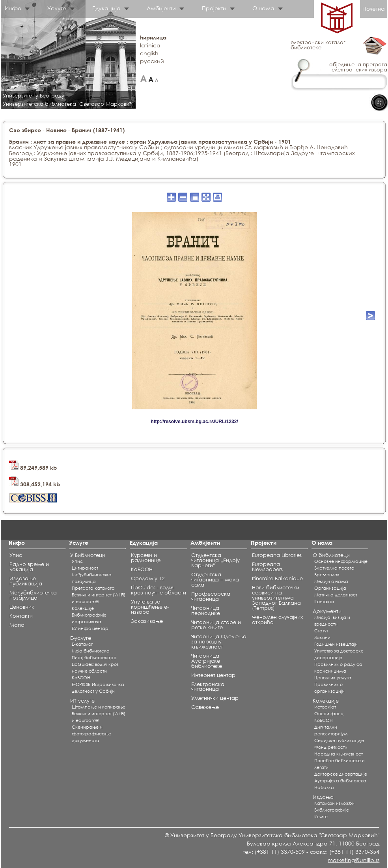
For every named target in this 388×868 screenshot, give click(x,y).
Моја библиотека (91, 651)
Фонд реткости (331, 747)
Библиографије (332, 810)
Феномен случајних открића (277, 620)
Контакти (21, 616)
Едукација (106, 8)
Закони (322, 637)
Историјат (325, 707)
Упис (16, 555)
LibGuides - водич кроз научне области (159, 590)
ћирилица (153, 37)
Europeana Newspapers (267, 567)
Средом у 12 (148, 578)
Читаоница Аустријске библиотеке (207, 661)
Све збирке (25, 130)
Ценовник (22, 607)
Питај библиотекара (94, 658)
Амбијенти (161, 8)
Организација (330, 588)
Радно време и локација (29, 567)
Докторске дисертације (341, 774)
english (149, 53)
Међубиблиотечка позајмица (33, 595)
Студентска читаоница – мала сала (215, 580)
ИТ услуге (82, 701)
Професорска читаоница (211, 596)
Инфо (13, 8)
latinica (150, 45)
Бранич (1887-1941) (98, 130)
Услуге (57, 8)
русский (152, 61)
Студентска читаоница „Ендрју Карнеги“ (215, 560)
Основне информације (341, 561)
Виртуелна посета (334, 568)
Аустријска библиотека (340, 781)
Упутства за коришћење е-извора (150, 607)
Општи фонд (329, 714)
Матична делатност (336, 595)
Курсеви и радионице (146, 558)
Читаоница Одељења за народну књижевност (219, 642)
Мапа (17, 625)
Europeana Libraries (277, 555)
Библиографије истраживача (89, 618)
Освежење (205, 707)
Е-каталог (82, 644)
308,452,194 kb (35, 484)
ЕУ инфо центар (90, 628)
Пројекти (214, 8)
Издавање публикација (26, 581)
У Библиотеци (88, 555)
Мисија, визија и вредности (332, 621)
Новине (56, 130)
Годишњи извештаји (336, 644)
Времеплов (327, 575)
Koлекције (83, 608)
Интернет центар (213, 675)
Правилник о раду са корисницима (338, 668)
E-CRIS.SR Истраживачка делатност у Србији (98, 688)
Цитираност (85, 568)
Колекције (326, 701)
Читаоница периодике (206, 611)
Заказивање (147, 621)
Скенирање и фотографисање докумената (91, 734)
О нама (263, 8)
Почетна (374, 8)
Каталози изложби (334, 803)
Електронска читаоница (208, 687)
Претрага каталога (93, 588)
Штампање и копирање (99, 707)
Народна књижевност (339, 754)
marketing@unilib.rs (353, 860)
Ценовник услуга (333, 678)
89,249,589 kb (33, 468)
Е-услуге (81, 638)
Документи (327, 611)
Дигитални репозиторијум (331, 730)
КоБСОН (81, 678)
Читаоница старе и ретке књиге (216, 625)
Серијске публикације (339, 741)
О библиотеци (331, 555)
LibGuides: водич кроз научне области (95, 668)
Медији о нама (331, 581)
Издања (323, 797)
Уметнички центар (215, 698)
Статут (321, 631)
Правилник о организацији (329, 688)
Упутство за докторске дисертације (339, 654)
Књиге (321, 817)
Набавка (324, 787)
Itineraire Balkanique (277, 578)
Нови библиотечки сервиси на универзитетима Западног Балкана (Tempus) (276, 598)
